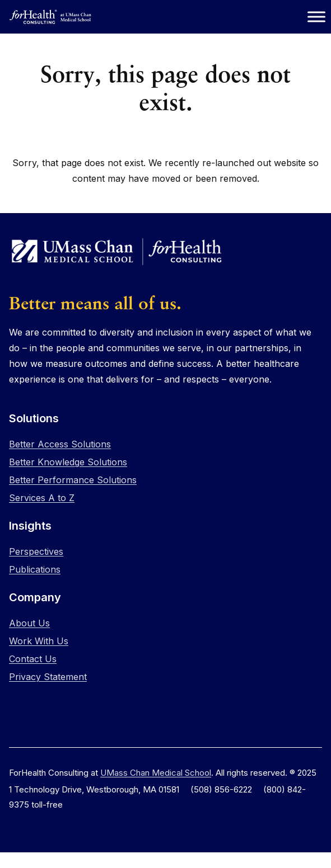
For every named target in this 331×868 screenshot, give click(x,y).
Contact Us (33, 659)
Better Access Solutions (60, 444)
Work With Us (39, 641)
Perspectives (36, 551)
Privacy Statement (48, 677)
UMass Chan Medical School (156, 773)
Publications (35, 569)
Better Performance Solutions (73, 480)
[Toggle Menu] (316, 16)
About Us (29, 623)
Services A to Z (42, 498)
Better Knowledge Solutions (68, 462)
